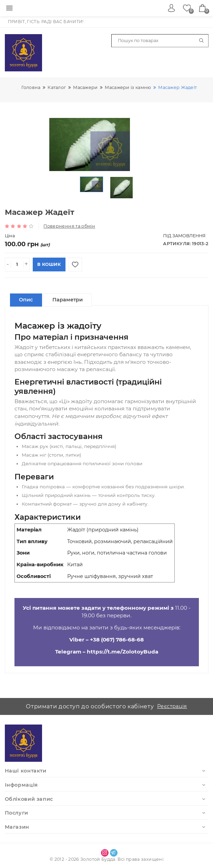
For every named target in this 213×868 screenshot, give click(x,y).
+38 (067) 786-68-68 (117, 640)
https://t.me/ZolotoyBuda (123, 652)
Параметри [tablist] (68, 300)
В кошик (49, 264)
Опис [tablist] (26, 300)
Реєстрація (172, 706)
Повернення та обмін (69, 226)
